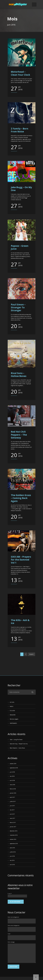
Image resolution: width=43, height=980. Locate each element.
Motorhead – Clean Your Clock (20, 73)
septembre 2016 (14, 844)
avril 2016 (12, 865)
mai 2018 (12, 776)
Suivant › (32, 654)
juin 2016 (12, 856)
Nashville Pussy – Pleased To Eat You (19, 744)
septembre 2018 (14, 768)
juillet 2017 (13, 801)
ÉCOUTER (12, 711)
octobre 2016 (13, 839)
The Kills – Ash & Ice (20, 622)
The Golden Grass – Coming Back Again (21, 498)
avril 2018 (12, 780)
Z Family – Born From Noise (20, 130)
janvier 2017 (13, 827)
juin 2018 (12, 772)
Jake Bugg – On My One (21, 189)
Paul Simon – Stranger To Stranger (18, 307)
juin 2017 (12, 806)
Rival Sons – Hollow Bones (19, 375)
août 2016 (12, 848)
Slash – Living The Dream (16, 740)
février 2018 (13, 789)
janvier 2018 (13, 793)
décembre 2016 (14, 831)
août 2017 (12, 797)
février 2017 (13, 823)
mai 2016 (12, 860)
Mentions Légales (14, 719)
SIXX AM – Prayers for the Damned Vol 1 (21, 560)
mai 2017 (12, 810)
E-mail (10, 894)
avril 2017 (12, 814)
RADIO (12, 706)
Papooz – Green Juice (20, 247)
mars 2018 (12, 785)
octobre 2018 (13, 764)
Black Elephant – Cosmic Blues (17, 748)
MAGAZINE (13, 715)
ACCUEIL (12, 702)
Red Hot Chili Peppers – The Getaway (19, 435)
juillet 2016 (13, 852)
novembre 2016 (14, 835)
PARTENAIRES (13, 723)
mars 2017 (12, 818)
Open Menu (34, 4)
